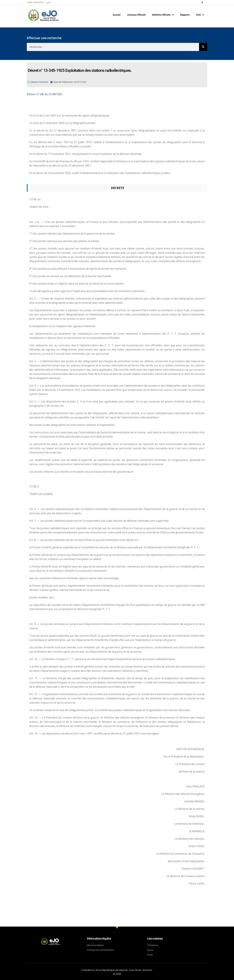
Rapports (185, 15)
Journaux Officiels (136, 15)
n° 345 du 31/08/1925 (45, 94)
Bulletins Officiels (163, 15)
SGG (200, 15)
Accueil (117, 15)
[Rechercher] (203, 47)
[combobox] (113, 47)
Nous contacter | (36, 3)
